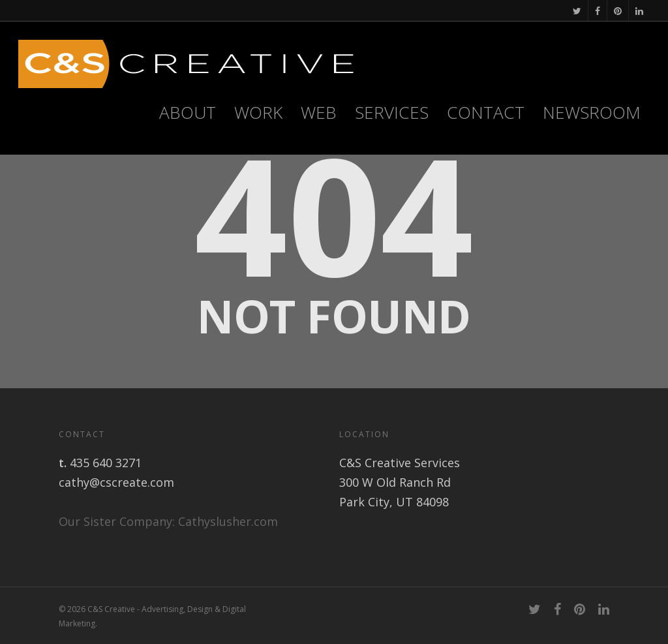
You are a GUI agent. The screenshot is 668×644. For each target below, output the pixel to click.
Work (258, 112)
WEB (319, 112)
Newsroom (592, 112)
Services (392, 112)
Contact (486, 112)
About (188, 112)
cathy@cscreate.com (116, 482)
